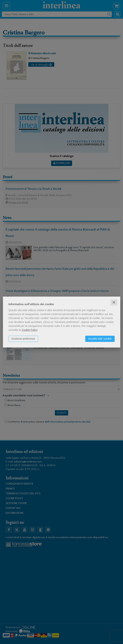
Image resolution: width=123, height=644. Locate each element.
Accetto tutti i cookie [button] (100, 339)
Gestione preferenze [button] (23, 339)
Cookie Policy (30, 330)
